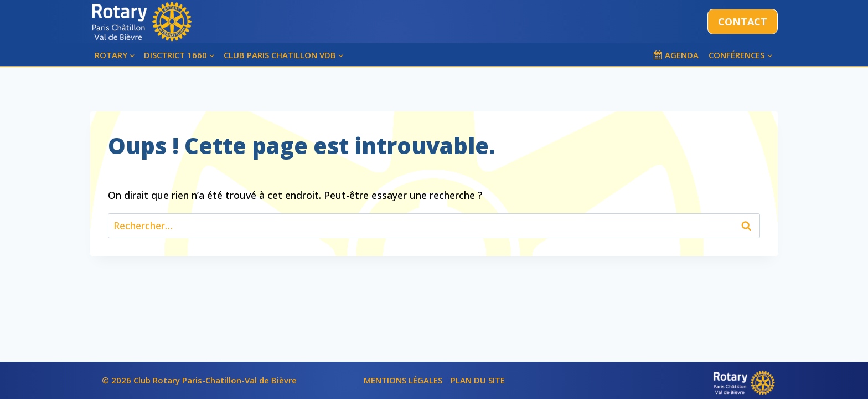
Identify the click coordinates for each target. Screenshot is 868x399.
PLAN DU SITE (478, 380)
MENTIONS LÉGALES (403, 380)
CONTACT (743, 22)
